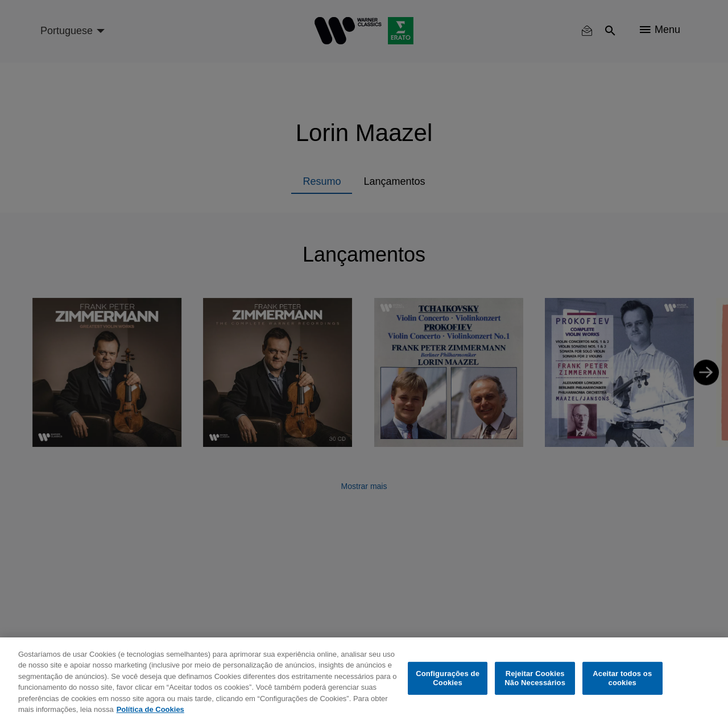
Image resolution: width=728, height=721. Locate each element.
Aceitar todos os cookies (622, 678)
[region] (364, 679)
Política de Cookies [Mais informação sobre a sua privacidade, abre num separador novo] (150, 709)
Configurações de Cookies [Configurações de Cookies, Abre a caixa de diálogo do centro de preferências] (448, 678)
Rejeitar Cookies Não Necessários (535, 678)
